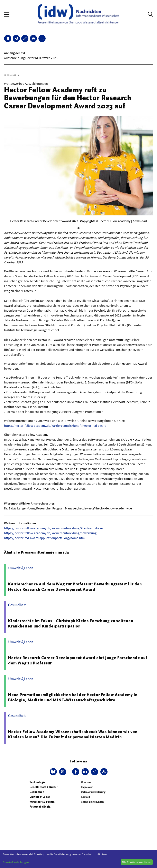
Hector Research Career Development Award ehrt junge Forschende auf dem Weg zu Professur (78, 660)
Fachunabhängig (40, 807)
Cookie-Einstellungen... (17, 862)
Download (140, 221)
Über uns (86, 782)
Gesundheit (37, 792)
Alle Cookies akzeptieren (137, 862)
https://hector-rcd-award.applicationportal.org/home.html (45, 538)
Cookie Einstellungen (92, 802)
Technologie (38, 782)
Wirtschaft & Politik (42, 802)
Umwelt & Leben (40, 797)
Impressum (87, 787)
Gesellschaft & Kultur (43, 787)
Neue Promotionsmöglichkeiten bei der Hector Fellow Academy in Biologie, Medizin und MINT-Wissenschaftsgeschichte (73, 697)
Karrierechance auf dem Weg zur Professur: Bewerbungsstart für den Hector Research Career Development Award (75, 587)
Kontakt (85, 797)
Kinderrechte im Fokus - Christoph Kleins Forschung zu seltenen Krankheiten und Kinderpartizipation (71, 623)
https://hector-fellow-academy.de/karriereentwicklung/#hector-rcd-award (55, 426)
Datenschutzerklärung (93, 792)
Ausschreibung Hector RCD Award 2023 (31, 58)
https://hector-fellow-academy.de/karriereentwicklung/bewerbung (50, 533)
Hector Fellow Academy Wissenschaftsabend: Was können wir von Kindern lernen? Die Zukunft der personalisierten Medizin (73, 734)
